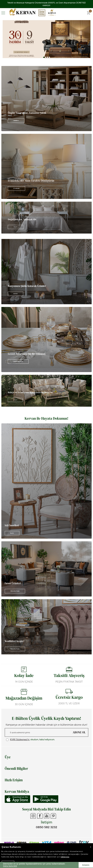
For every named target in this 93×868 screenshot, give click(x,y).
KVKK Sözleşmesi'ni (20, 740)
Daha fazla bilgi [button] (10, 866)
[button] (44, 57)
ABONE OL (79, 732)
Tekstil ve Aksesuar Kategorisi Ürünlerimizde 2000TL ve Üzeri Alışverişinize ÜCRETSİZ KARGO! (46, 4)
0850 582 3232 (46, 827)
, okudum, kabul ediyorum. (30, 740)
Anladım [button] (86, 865)
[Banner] (46, 99)
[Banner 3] (46, 39)
